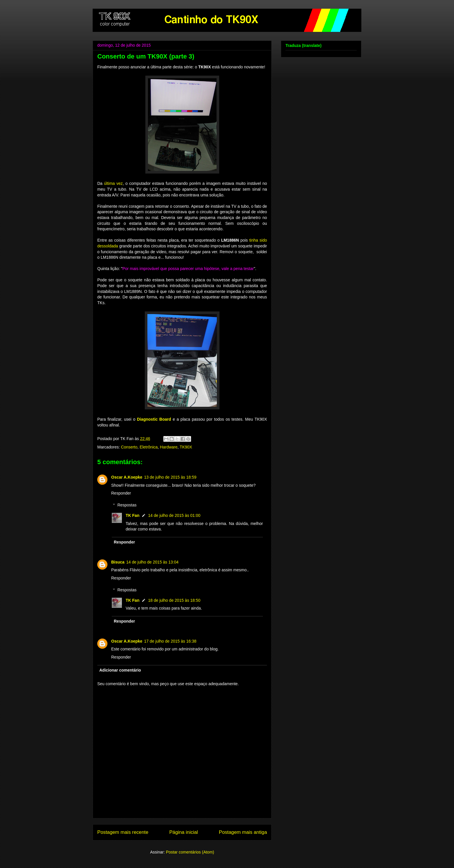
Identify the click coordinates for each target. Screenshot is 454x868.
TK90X (186, 447)
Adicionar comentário (120, 670)
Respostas (127, 505)
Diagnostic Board (154, 419)
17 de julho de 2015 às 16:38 (170, 641)
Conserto (129, 447)
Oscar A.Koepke (127, 477)
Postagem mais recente (123, 832)
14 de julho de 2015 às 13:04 (152, 562)
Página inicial (184, 832)
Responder (121, 493)
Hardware (169, 447)
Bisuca (118, 562)
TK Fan (132, 515)
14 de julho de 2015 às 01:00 (174, 515)
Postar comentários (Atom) (190, 852)
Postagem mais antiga (243, 832)
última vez (113, 183)
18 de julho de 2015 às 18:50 (174, 600)
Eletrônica (149, 447)
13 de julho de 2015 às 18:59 (170, 477)
